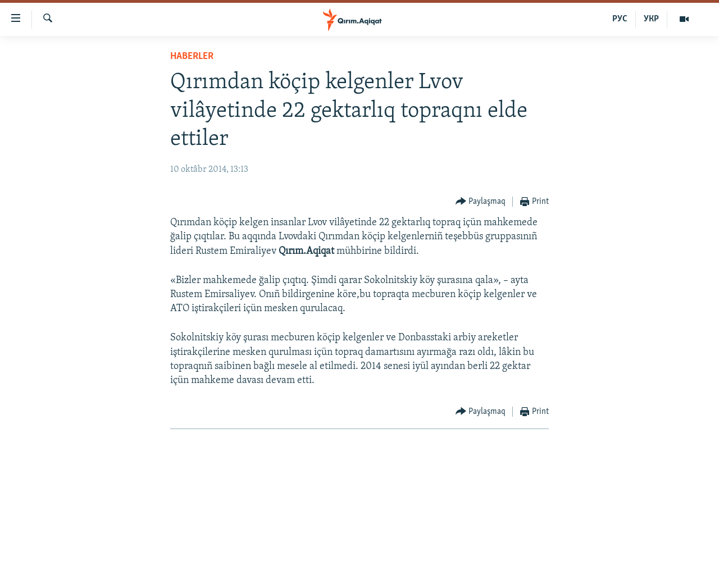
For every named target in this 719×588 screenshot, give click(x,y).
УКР (651, 19)
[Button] (481, 202)
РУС (620, 19)
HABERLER (192, 56)
